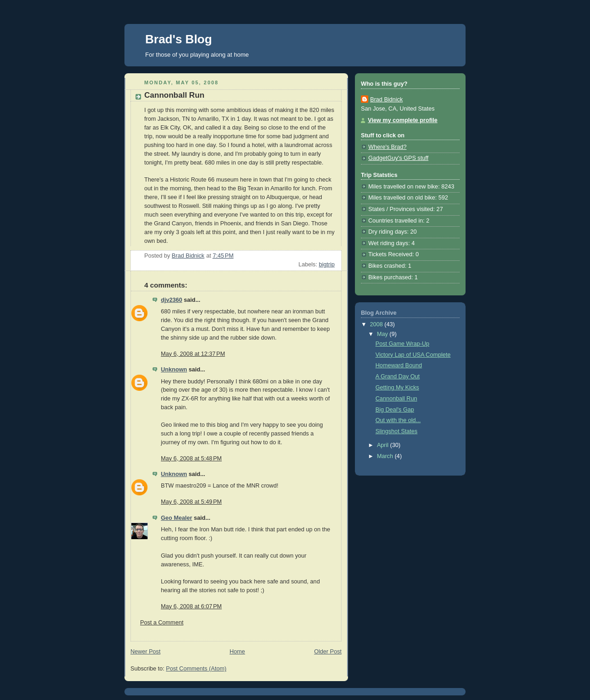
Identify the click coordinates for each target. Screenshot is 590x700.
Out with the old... (398, 420)
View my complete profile (403, 120)
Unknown (174, 370)
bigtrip (327, 265)
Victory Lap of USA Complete (413, 355)
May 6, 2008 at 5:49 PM (191, 502)
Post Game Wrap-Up (403, 344)
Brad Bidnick (386, 100)
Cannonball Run (396, 399)
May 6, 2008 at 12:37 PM (193, 354)
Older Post (328, 652)
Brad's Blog (179, 39)
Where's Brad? (387, 147)
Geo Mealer (177, 518)
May (383, 334)
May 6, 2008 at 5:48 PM (191, 459)
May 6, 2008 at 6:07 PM (191, 606)
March (386, 456)
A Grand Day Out (398, 376)
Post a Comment (162, 623)
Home (237, 652)
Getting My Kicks (398, 388)
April (384, 445)
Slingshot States (397, 431)
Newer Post (145, 652)
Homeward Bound (399, 365)
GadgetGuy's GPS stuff (398, 158)
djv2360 (171, 300)
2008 (378, 324)
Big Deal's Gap (395, 410)
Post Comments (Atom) (196, 669)
